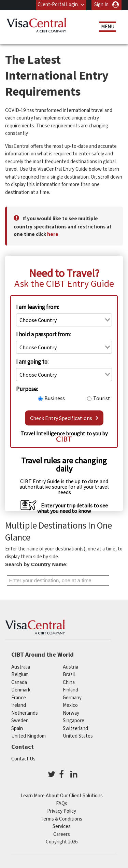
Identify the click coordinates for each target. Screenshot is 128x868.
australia (21, 667)
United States (78, 736)
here (53, 234)
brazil (69, 675)
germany (72, 698)
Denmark (21, 690)
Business (55, 398)
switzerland (75, 729)
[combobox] (64, 320)
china (69, 682)
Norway (71, 713)
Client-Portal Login (58, 5)
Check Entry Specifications (64, 418)
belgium (20, 675)
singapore (74, 721)
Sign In (101, 5)
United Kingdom (29, 736)
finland (70, 690)
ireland (19, 705)
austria (70, 667)
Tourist (102, 398)
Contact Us (23, 759)
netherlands (25, 713)
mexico (70, 705)
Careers (62, 834)
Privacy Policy (62, 811)
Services (62, 827)
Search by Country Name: (36, 564)
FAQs (62, 804)
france (19, 698)
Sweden (20, 721)
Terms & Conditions (61, 819)
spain (17, 729)
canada (19, 682)
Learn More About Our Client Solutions (62, 796)
